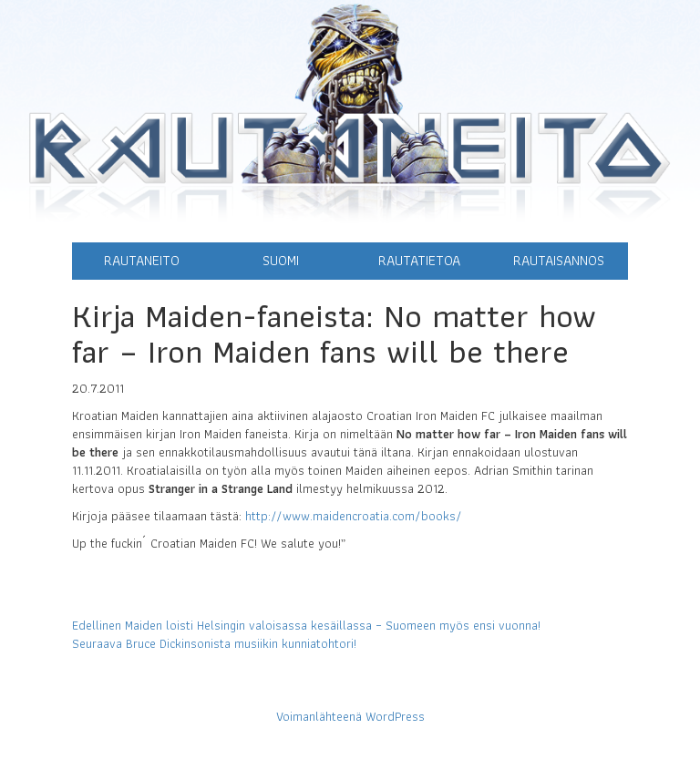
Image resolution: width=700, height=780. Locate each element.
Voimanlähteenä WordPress (350, 716)
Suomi (281, 260)
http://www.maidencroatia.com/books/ (354, 516)
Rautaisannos (559, 260)
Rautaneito (142, 260)
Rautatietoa (419, 260)
